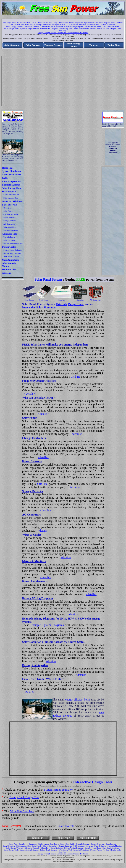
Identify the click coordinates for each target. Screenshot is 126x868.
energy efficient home (78, 700)
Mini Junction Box (17, 25)
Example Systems (76, 23)
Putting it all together (35, 665)
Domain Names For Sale (100, 29)
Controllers (44, 300)
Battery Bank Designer (49, 29)
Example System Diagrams (47, 625)
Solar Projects (104, 23)
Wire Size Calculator (11, 256)
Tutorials (94, 45)
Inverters (83, 25)
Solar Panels (30, 25)
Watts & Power (9, 237)
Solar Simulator (12, 45)
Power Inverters (9, 218)
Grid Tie (75, 377)
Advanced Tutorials (32, 27)
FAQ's (34, 23)
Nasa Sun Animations (111, 27)
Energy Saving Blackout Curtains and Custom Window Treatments (63, 33)
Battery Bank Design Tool (24, 797)
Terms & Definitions (81, 29)
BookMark (38, 838)
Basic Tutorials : (10, 205)
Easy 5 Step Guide (61, 23)
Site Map (63, 31)
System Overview (91, 23)
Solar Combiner (117, 23)
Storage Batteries (58, 25)
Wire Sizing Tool (65, 29)
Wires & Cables (93, 25)
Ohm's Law (45, 27)
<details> (30, 394)
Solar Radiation (57, 27)
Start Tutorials (88, 838)
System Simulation (11, 171)
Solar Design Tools (11, 29)
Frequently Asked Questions (39, 381)
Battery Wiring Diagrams (74, 27)
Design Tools (114, 45)
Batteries (80, 300)
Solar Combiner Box (11, 195)
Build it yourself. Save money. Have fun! (113, 125)
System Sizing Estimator (29, 29)
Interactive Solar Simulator (39, 307)
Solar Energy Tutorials (15, 27)
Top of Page (63, 838)
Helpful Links (116, 29)
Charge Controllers (43, 25)
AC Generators (72, 25)
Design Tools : (9, 247)
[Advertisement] (64, 81)
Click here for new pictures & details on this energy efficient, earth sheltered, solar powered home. (13, 158)
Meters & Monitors (108, 25)
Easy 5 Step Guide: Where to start (43, 679)
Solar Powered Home (93, 27)
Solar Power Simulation (21, 23)
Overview (7, 208)
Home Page (6, 23)
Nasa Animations (11, 260)
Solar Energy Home (73, 45)
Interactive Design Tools (93, 782)
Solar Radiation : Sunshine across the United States (53, 642)
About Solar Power (45, 23)
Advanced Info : (10, 234)
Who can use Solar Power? (39, 398)
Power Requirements (35, 581)
